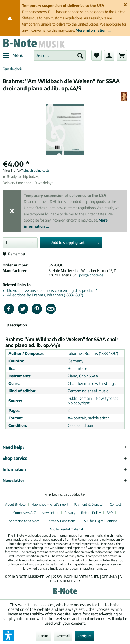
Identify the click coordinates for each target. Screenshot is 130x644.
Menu (13, 55)
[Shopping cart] (122, 55)
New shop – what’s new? (50, 504)
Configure (85, 636)
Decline (43, 636)
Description (17, 325)
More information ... (93, 30)
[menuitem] (13, 55)
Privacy (70, 513)
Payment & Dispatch (89, 504)
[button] (8, 635)
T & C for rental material (65, 529)
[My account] (109, 55)
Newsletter (50, 513)
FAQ (110, 513)
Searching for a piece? (25, 521)
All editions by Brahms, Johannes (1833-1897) (43, 295)
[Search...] (60, 55)
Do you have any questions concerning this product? (50, 290)
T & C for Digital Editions (99, 521)
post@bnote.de (91, 275)
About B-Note (15, 504)
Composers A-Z (25, 513)
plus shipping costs (36, 170)
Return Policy (91, 513)
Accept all (63, 636)
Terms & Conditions (61, 521)
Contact (116, 504)
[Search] (80, 55)
